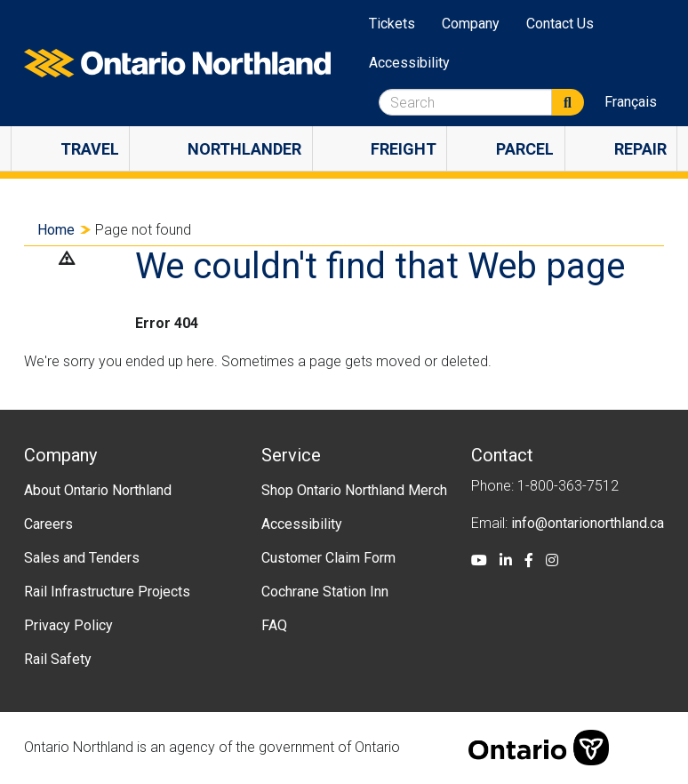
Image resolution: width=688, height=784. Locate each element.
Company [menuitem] (471, 24)
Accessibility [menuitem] (409, 63)
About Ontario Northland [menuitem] (98, 490)
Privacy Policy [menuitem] (68, 625)
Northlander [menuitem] (244, 149)
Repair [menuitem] (640, 149)
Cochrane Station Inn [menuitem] (325, 592)
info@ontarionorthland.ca (588, 523)
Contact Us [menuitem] (560, 24)
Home (56, 230)
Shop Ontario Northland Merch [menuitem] (354, 490)
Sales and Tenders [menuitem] (82, 558)
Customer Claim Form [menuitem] (328, 558)
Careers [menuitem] (48, 524)
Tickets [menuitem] (392, 24)
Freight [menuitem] (404, 149)
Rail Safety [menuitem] (58, 659)
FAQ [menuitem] (274, 625)
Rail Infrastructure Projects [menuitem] (107, 592)
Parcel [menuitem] (525, 149)
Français (631, 102)
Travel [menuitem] (90, 149)
